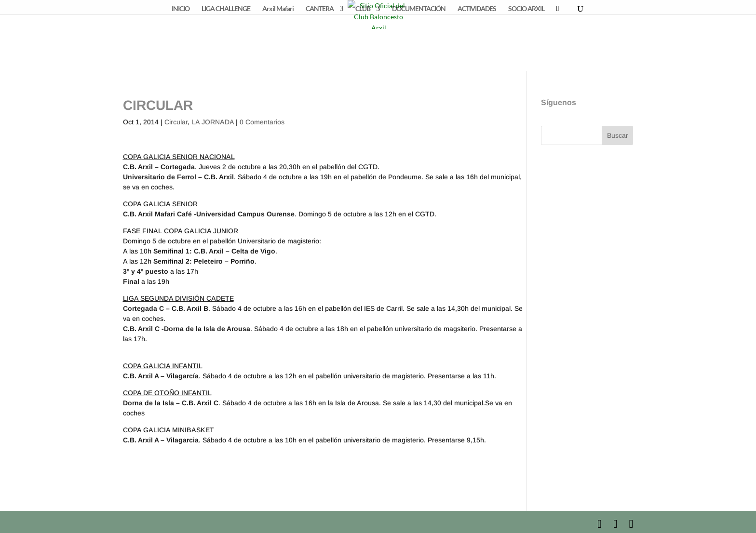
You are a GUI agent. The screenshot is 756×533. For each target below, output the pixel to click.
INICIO (181, 9)
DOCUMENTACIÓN (419, 9)
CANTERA (320, 9)
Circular (176, 122)
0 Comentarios (262, 122)
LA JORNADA (213, 122)
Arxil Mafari (278, 9)
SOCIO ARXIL (526, 9)
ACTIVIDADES (477, 9)
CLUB (363, 9)
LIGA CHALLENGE (226, 9)
